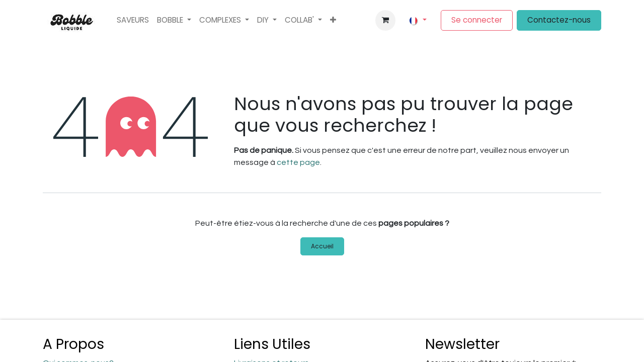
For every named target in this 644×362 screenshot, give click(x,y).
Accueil (322, 246)
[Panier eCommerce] (385, 20)
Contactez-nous (559, 20)
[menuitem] (133, 20)
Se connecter (477, 20)
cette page (298, 162)
